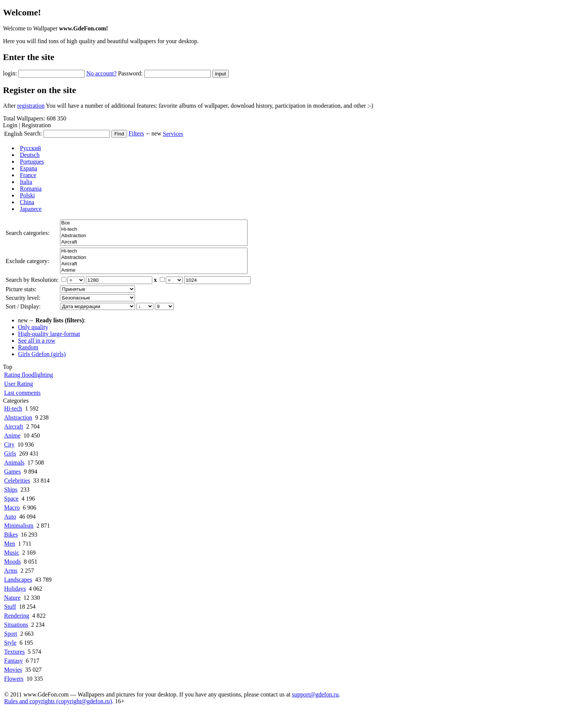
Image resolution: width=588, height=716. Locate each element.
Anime (154, 270)
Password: (130, 73)
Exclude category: (27, 261)
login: (10, 73)
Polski (27, 195)
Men (10, 544)
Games (12, 472)
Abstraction (154, 236)
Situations (16, 625)
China (27, 202)
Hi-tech (154, 229)
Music (12, 553)
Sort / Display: (23, 306)
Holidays (15, 589)
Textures (14, 652)
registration (31, 106)
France (28, 175)
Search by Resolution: (32, 280)
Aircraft (154, 242)
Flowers (14, 679)
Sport (11, 634)
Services (173, 134)
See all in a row (37, 341)
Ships (11, 490)
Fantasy (13, 661)
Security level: (23, 298)
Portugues (32, 162)
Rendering (17, 616)
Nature (12, 598)
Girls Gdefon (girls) (42, 354)
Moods (12, 562)
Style (10, 643)
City (9, 444)
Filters (136, 133)
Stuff (10, 607)
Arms (11, 571)
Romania (31, 189)
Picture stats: (21, 289)
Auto (10, 517)
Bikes (11, 535)
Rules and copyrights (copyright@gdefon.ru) (58, 701)
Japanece (31, 209)
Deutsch (30, 155)
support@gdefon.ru (315, 694)
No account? (101, 73)
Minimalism (19, 526)
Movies (13, 670)
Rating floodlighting (28, 375)
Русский (30, 148)
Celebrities (17, 481)
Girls (10, 454)
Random (28, 347)
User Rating (19, 384)
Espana (28, 168)
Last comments (22, 393)
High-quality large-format (49, 334)
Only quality (33, 327)
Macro (12, 508)
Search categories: (28, 233)
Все (154, 223)
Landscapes (18, 580)
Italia (26, 182)
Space (11, 499)
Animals (14, 463)
